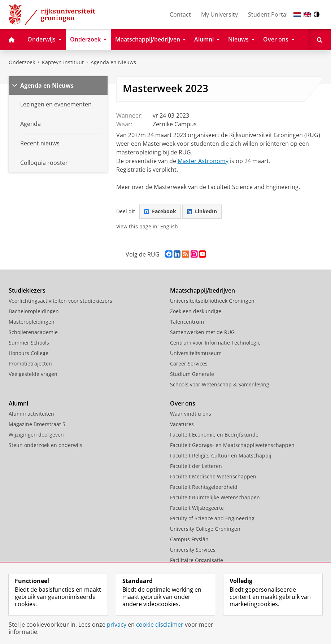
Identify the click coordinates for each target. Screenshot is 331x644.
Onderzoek (22, 62)
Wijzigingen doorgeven (36, 435)
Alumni (18, 403)
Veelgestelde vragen (33, 374)
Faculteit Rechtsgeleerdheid (204, 487)
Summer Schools (29, 343)
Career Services (189, 363)
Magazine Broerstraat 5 (37, 424)
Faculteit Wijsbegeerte (197, 508)
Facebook (160, 211)
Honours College (29, 353)
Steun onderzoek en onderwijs (45, 445)
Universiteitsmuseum (196, 353)
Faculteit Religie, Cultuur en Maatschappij (221, 455)
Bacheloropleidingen (34, 311)
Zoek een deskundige (196, 311)
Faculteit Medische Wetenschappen (213, 476)
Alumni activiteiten (31, 414)
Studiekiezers (27, 290)
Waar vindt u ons (191, 414)
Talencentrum (187, 322)
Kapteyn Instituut (63, 62)
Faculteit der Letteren (196, 466)
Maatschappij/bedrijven (202, 290)
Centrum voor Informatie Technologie (215, 343)
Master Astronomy (203, 161)
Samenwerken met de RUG (202, 332)
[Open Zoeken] (320, 40)
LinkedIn (202, 211)
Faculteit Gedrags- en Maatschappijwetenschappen (232, 445)
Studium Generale (192, 374)
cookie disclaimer (160, 625)
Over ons (183, 403)
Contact (180, 14)
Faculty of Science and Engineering (212, 518)
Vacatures (182, 424)
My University (219, 14)
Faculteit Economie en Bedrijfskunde (214, 435)
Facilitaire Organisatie (197, 560)
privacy (117, 625)
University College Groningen (205, 529)
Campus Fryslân (189, 539)
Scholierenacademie (33, 332)
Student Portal (268, 14)
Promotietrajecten (30, 363)
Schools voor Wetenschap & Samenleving (220, 384)
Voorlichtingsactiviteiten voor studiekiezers (60, 301)
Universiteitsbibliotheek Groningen (212, 301)
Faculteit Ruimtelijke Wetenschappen (215, 497)
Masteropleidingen (32, 322)
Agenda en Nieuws (113, 62)
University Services (193, 550)
